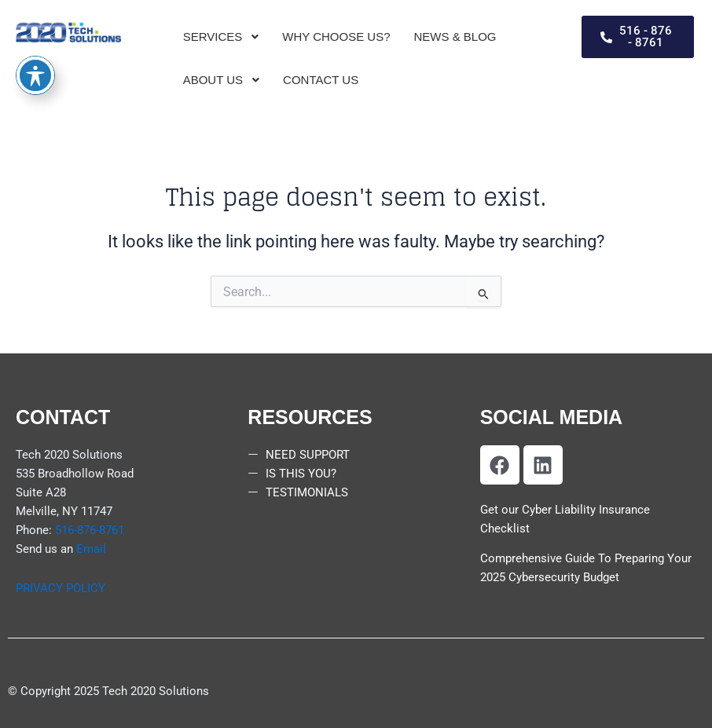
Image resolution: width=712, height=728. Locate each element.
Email (91, 549)
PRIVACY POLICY (61, 588)
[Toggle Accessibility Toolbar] (35, 36)
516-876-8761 (90, 530)
